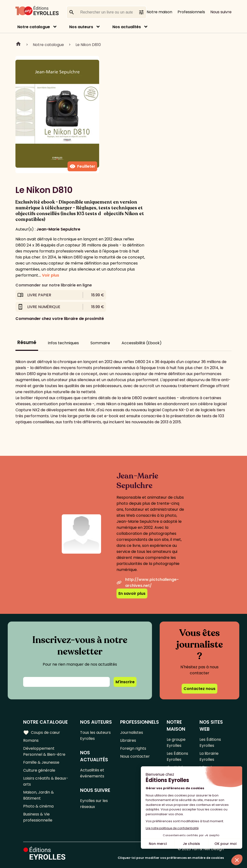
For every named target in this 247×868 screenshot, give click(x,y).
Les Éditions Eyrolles (177, 756)
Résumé (27, 342)
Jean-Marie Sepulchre (58, 229)
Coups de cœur (42, 733)
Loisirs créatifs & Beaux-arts (46, 781)
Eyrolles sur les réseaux (94, 804)
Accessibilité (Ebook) (142, 343)
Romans (31, 740)
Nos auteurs (81, 27)
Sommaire (100, 343)
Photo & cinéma (38, 806)
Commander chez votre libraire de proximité (60, 319)
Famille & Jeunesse (41, 762)
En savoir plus (132, 593)
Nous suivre (221, 12)
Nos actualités (127, 27)
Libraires (128, 740)
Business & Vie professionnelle (38, 817)
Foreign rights (133, 748)
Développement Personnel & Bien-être (44, 751)
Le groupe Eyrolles (176, 742)
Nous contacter (135, 756)
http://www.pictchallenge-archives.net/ (148, 583)
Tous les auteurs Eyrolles (95, 735)
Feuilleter (82, 166)
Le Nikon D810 (88, 45)
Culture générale (39, 770)
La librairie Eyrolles (209, 756)
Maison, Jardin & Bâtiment (38, 795)
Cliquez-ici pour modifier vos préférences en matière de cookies (171, 858)
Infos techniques (63, 343)
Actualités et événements (92, 773)
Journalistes (132, 732)
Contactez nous (199, 689)
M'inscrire (125, 682)
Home (18, 45)
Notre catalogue (34, 27)
